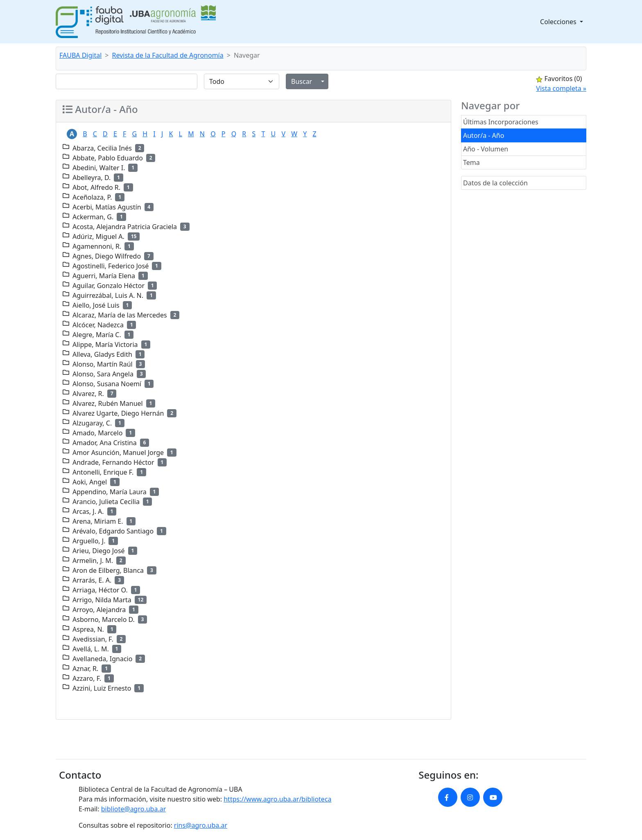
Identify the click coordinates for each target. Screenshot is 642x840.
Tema (471, 162)
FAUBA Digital (80, 55)
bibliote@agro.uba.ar (134, 809)
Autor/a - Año (484, 135)
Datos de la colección (495, 183)
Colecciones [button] (559, 22)
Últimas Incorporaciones (501, 122)
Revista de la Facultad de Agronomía (168, 55)
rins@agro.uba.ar (201, 825)
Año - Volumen (486, 149)
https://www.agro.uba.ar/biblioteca (277, 799)
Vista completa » (561, 88)
